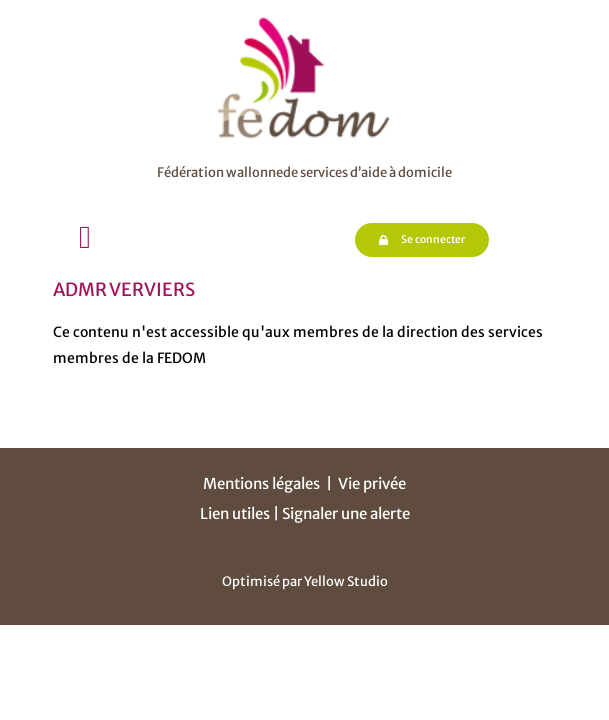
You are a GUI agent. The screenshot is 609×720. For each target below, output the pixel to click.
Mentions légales (261, 483)
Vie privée (372, 483)
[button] (85, 237)
